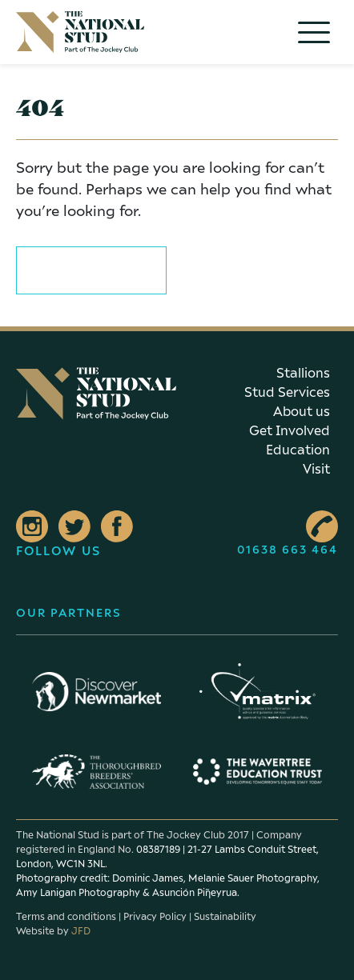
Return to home (91, 268)
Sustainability (225, 916)
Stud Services (287, 392)
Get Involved (290, 430)
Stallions (303, 373)
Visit (316, 469)
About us (302, 411)
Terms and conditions (66, 916)
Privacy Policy (155, 916)
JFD (81, 931)
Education (298, 450)
